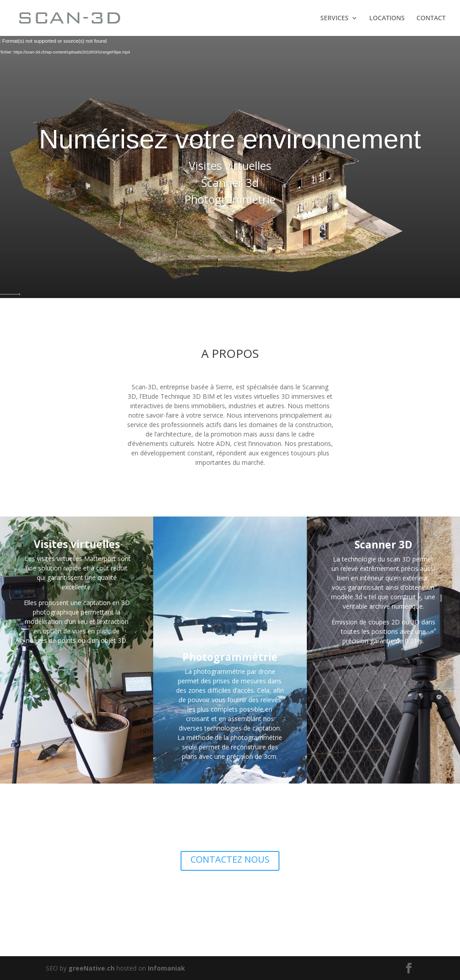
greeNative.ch (91, 968)
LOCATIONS (387, 18)
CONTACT (431, 18)
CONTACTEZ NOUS (230, 859)
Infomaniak (166, 968)
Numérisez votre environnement (230, 139)
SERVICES (334, 18)
